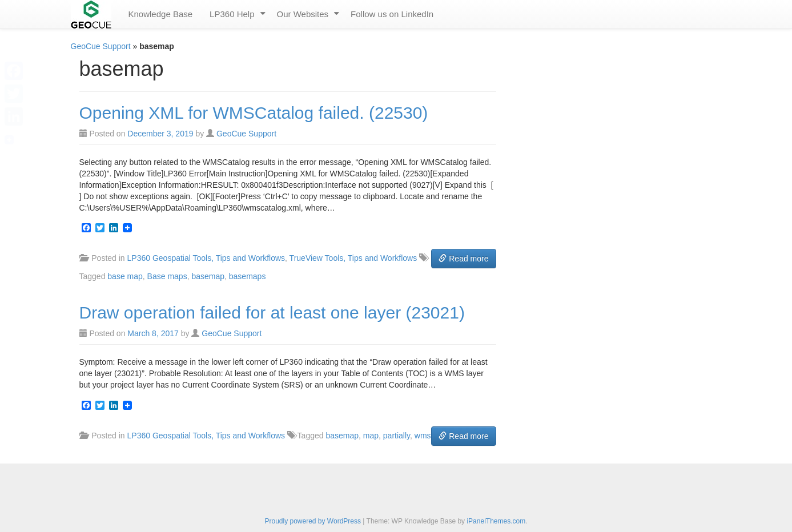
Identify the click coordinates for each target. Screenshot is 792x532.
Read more (463, 259)
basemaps (248, 276)
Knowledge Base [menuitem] (161, 14)
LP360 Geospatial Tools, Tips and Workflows (206, 258)
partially (397, 436)
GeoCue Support (101, 46)
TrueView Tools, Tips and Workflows (353, 258)
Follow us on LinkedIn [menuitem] (392, 14)
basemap (208, 276)
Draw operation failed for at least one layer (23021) (272, 313)
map (371, 436)
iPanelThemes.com (496, 521)
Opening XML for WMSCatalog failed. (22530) (254, 113)
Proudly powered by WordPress (313, 521)
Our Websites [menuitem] (303, 14)
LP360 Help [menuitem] (232, 14)
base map (125, 276)
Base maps (167, 276)
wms (423, 436)
